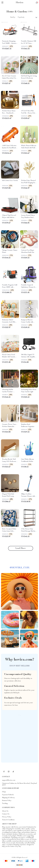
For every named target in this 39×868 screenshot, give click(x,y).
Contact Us (6, 814)
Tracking (5, 803)
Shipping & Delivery (8, 798)
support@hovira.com (9, 780)
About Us (5, 811)
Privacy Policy (7, 817)
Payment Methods (8, 795)
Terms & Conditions (8, 820)
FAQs (4, 792)
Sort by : (13, 17)
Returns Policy (7, 801)
